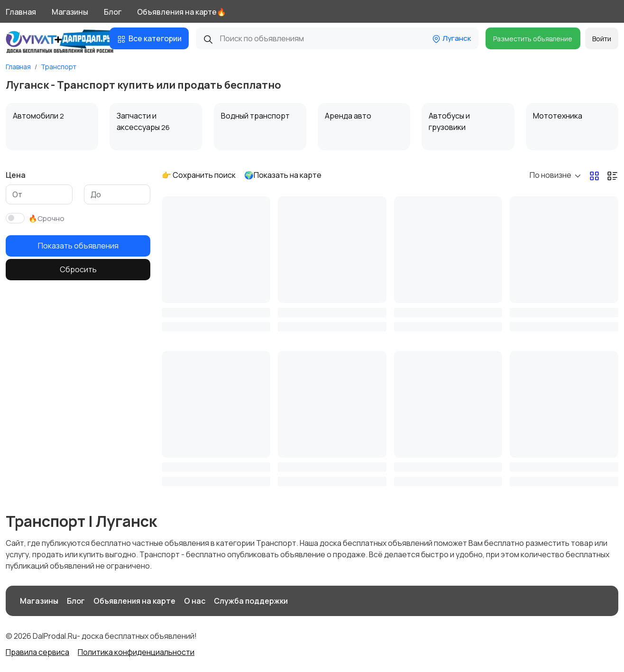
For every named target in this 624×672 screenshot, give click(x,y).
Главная (21, 12)
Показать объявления (78, 246)
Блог (113, 12)
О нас (195, 601)
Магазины (70, 12)
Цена (16, 175)
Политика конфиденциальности (136, 652)
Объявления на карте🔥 (182, 12)
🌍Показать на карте (283, 175)
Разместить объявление (533, 39)
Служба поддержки (251, 601)
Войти (602, 39)
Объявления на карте (134, 601)
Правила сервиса (37, 652)
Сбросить (78, 269)
